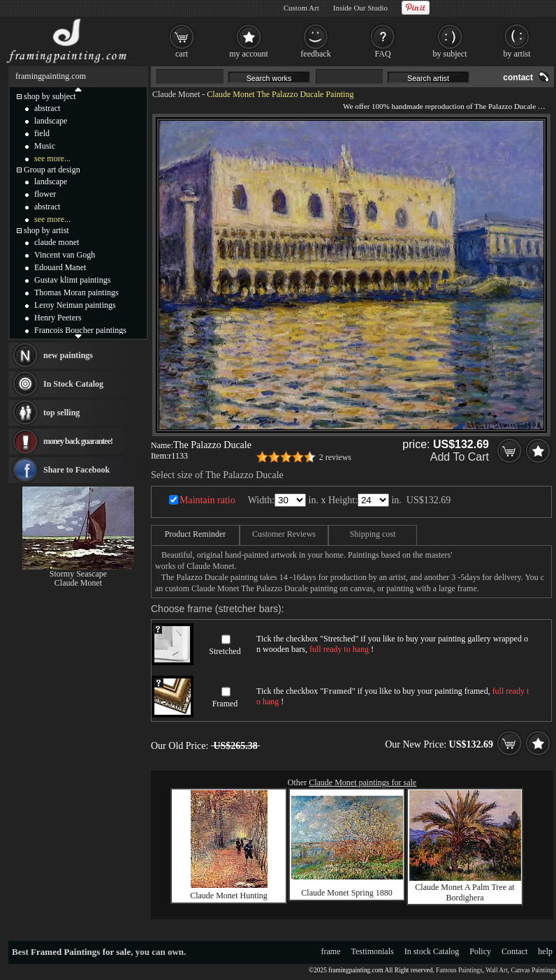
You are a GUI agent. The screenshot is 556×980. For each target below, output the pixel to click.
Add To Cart (460, 457)
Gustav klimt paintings (72, 280)
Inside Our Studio (360, 8)
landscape (51, 121)
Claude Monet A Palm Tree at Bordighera (464, 892)
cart (182, 54)
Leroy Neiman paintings (75, 305)
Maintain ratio (207, 500)
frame (331, 951)
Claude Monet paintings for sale (363, 782)
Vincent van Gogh (65, 255)
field (42, 133)
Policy (480, 951)
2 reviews (335, 457)
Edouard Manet (60, 267)
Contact (514, 951)
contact (518, 77)
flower (45, 194)
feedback (315, 54)
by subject (450, 54)
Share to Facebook (76, 470)
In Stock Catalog (73, 384)
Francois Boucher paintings (80, 330)
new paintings (68, 355)
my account (249, 54)
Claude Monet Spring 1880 (346, 893)
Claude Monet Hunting (229, 896)
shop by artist (46, 230)
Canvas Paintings (533, 970)
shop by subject (50, 96)
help (545, 951)
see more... (52, 158)
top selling (61, 413)
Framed (225, 704)
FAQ (382, 54)
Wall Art (497, 970)
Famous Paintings (459, 970)
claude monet (57, 242)
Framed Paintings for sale (81, 952)
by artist (517, 54)
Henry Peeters (58, 318)
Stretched (225, 651)
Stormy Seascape (78, 574)
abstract (47, 108)
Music (45, 146)
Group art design (52, 170)
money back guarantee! (78, 441)
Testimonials (373, 951)
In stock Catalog (432, 951)
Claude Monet (176, 94)
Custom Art (301, 8)
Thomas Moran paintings (76, 292)
